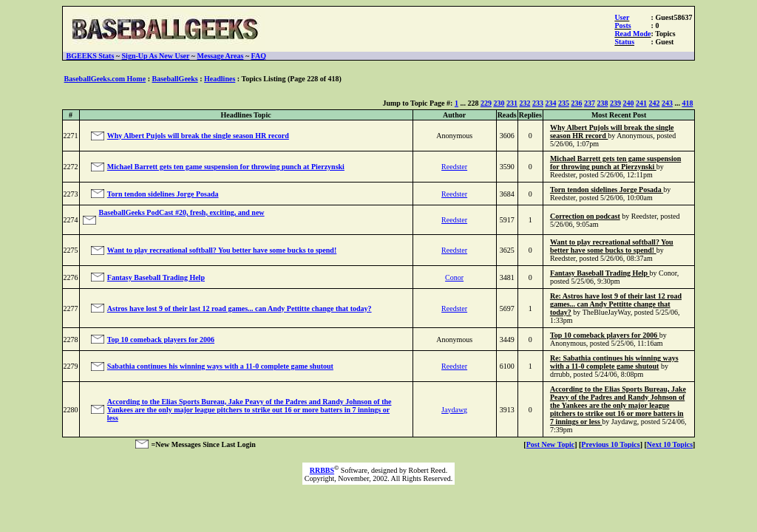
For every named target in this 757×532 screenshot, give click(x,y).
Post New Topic (551, 444)
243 (667, 103)
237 (590, 103)
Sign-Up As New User (156, 56)
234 (550, 103)
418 (687, 103)
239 (615, 103)
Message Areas (221, 56)
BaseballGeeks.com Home (105, 79)
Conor (454, 277)
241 (641, 103)
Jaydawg (454, 410)
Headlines (220, 79)
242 (654, 103)
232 (525, 103)
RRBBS (322, 470)
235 (564, 103)
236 (576, 103)
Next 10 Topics (670, 444)
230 (499, 103)
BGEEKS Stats (91, 56)
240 (628, 103)
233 (538, 103)
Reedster (454, 167)
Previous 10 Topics (610, 444)
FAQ (259, 56)
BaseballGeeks (174, 79)
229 (486, 103)
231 (512, 103)
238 (602, 103)
